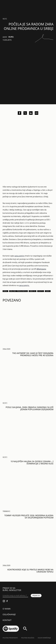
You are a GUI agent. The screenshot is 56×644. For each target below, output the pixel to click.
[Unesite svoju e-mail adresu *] (15, 596)
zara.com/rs (19, 256)
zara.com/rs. (24, 285)
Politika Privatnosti (10, 638)
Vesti (5, 19)
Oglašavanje (9, 614)
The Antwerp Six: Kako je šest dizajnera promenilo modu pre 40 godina (33, 354)
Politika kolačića (28, 638)
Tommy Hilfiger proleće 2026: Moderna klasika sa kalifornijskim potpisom (29, 516)
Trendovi (6, 511)
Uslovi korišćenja (44, 638)
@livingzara (41, 269)
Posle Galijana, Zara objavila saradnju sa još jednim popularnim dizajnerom (30, 408)
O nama (7, 609)
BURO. (11, 37)
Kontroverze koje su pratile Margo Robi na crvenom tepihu (30, 571)
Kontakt (7, 620)
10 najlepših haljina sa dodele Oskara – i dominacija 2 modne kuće (32, 462)
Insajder (6, 349)
